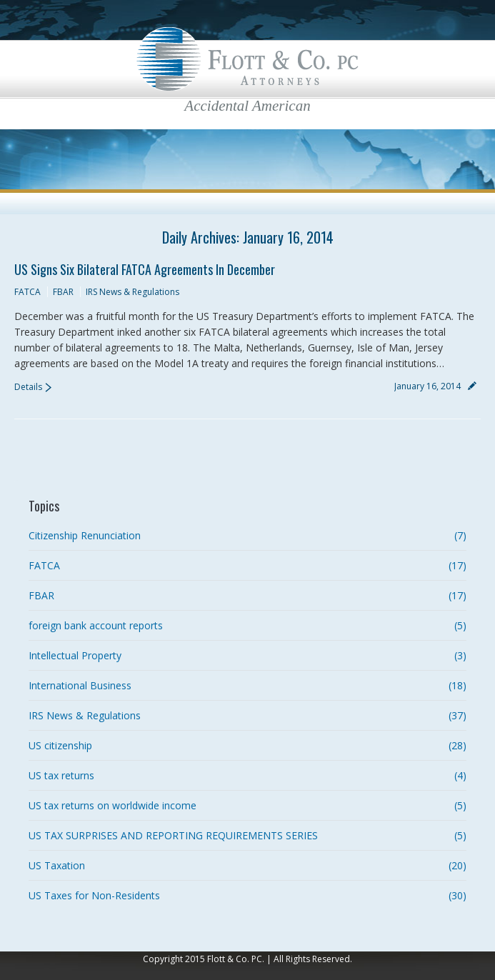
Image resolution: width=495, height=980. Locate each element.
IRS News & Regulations (132, 292)
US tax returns (61, 775)
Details (28, 387)
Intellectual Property (75, 655)
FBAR (63, 292)
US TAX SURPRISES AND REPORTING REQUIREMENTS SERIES (173, 835)
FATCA (27, 292)
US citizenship (60, 745)
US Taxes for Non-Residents (94, 895)
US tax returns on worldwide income (112, 805)
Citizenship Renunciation (85, 535)
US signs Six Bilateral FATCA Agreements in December (145, 269)
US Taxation (57, 865)
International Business (80, 685)
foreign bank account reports (96, 625)
